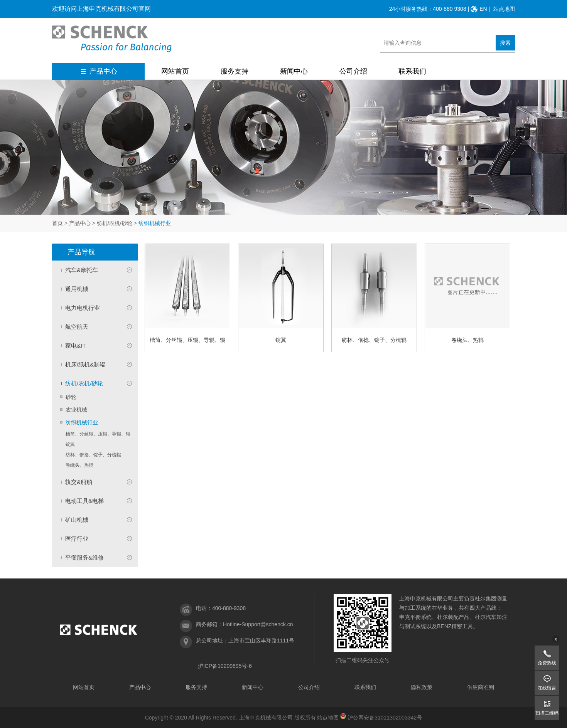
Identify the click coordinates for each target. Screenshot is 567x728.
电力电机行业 (83, 308)
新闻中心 (294, 71)
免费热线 (547, 663)
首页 (57, 223)
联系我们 (412, 71)
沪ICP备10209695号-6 (225, 666)
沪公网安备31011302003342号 (385, 718)
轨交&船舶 (79, 482)
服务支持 (235, 71)
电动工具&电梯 (84, 501)
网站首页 (175, 71)
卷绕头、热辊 (79, 465)
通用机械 (77, 289)
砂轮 (71, 397)
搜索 (505, 43)
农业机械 (76, 410)
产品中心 (99, 71)
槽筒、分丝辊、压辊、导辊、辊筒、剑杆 (98, 435)
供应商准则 (481, 687)
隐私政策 (422, 687)
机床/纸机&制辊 (85, 364)
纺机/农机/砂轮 (115, 223)
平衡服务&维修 (84, 557)
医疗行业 (77, 539)
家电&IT (75, 346)
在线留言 (547, 688)
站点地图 (504, 9)
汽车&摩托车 (82, 270)
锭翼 (70, 444)
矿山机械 (77, 520)
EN (483, 9)
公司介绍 (353, 71)
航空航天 (77, 327)
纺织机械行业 (82, 422)
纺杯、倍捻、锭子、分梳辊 (93, 455)
